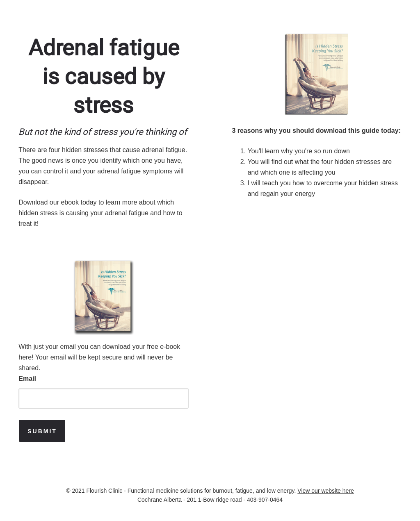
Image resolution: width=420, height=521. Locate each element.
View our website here (325, 491)
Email (27, 379)
